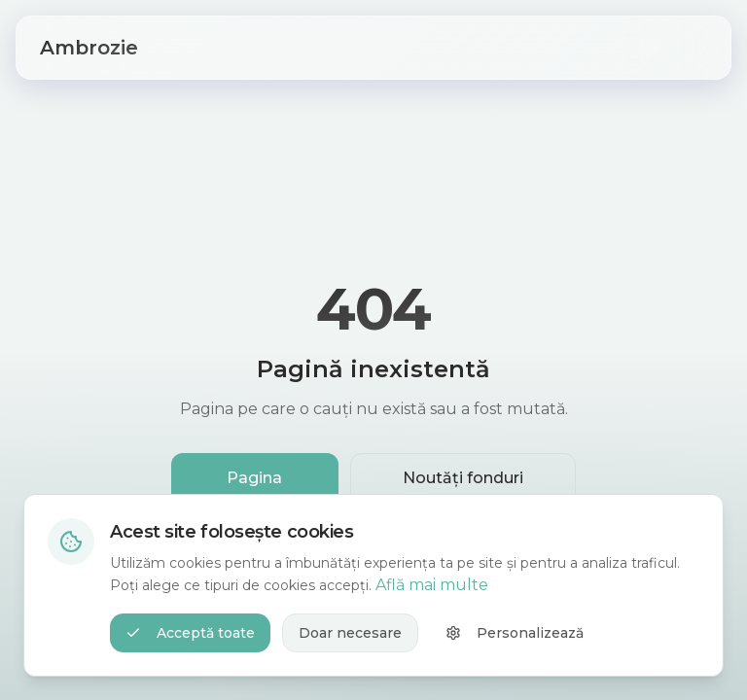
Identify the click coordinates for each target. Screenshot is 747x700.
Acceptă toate (190, 633)
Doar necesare (350, 633)
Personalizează (515, 633)
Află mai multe (432, 585)
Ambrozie (89, 48)
